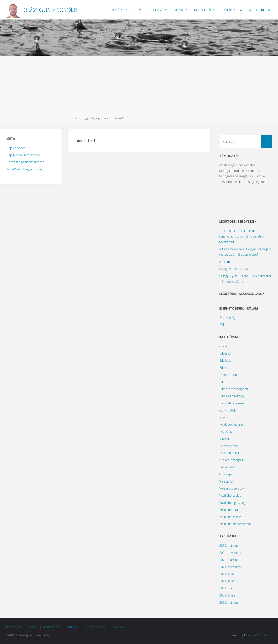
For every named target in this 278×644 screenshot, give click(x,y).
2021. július (227, 574)
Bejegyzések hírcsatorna (23, 155)
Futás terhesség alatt (234, 389)
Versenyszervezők (232, 488)
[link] (241, 10)
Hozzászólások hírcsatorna (25, 162)
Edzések (225, 353)
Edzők (223, 368)
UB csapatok (228, 474)
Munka (224, 439)
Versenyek (226, 481)
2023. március (229, 560)
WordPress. (264, 635)
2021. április (227, 595)
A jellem (225, 262)
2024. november (230, 553)
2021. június (227, 581)
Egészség (52, 627)
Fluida (250, 635)
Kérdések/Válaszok (232, 424)
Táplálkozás (227, 467)
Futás (223, 382)
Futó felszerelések (232, 403)
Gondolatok (227, 410)
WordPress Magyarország (24, 169)
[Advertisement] (139, 85)
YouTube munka (230, 517)
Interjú (224, 417)
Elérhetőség (227, 318)
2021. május (228, 588)
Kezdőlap (226, 432)
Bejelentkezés (16, 148)
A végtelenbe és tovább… (236, 269)
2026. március (229, 546)
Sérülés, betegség (231, 460)
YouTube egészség (232, 503)
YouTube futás (229, 510)
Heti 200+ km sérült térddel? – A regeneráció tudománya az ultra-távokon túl (242, 236)
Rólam (224, 325)
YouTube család (230, 496)
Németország (229, 446)
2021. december (230, 567)
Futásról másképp (232, 396)
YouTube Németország (235, 524)
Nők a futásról (229, 453)
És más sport (228, 375)
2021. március (229, 602)
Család (224, 346)
